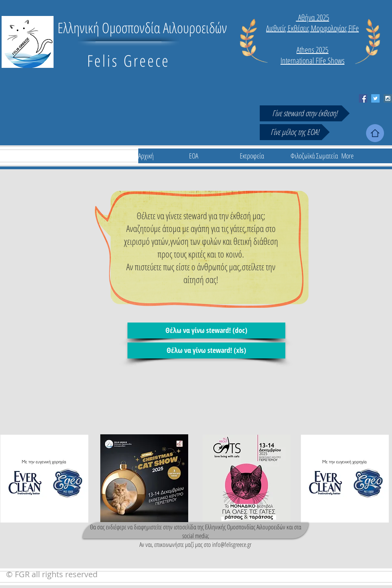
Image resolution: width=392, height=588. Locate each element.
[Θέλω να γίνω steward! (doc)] (206, 331)
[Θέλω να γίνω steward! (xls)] (206, 350)
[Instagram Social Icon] (388, 98)
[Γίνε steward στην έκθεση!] (305, 113)
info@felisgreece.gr (232, 544)
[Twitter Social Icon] (375, 98)
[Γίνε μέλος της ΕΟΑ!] (295, 132)
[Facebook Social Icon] (363, 98)
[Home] (375, 133)
